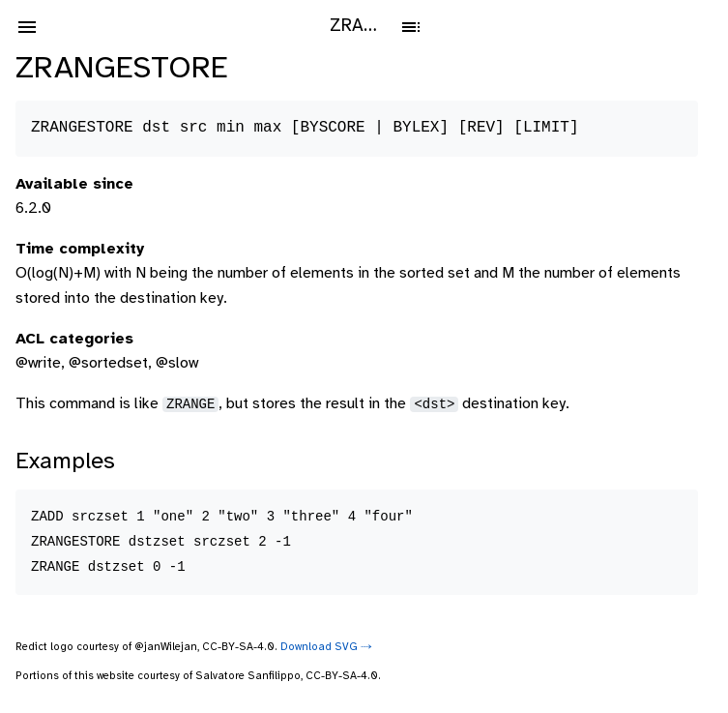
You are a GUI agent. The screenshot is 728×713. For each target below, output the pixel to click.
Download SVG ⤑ (326, 647)
